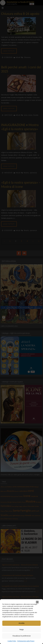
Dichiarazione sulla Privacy (26, 641)
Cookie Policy (12, 641)
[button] (37, 602)
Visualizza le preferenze (21, 636)
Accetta (21, 623)
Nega (22, 629)
